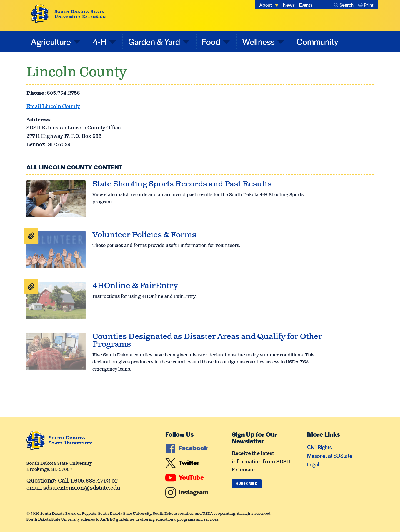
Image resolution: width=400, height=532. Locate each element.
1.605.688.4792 (90, 481)
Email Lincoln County (53, 107)
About (266, 5)
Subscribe (247, 483)
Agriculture (51, 41)
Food (211, 41)
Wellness (258, 41)
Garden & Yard (154, 41)
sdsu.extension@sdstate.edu (82, 489)
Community (317, 41)
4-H (100, 41)
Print (366, 5)
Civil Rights (320, 447)
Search (344, 5)
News (289, 5)
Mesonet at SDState (330, 455)
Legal (313, 464)
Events (306, 5)
